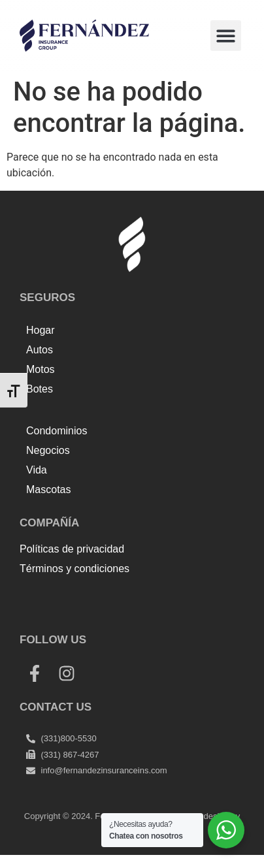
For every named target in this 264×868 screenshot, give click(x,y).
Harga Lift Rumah (60, 613)
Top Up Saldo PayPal (68, 597)
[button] (226, 36)
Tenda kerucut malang (170, 597)
